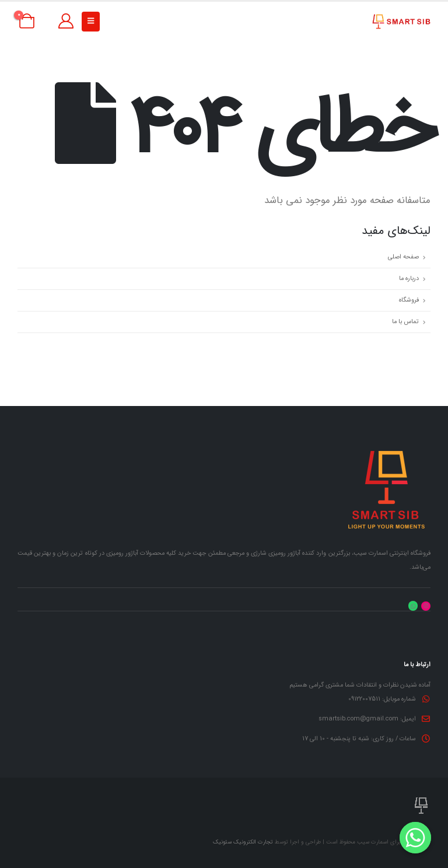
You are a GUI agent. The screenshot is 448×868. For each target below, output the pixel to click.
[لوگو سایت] (401, 22)
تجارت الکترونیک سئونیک (243, 842)
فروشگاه (409, 300)
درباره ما (409, 279)
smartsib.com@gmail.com (358, 719)
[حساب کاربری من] (66, 22)
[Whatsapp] (415, 838)
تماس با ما (405, 322)
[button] (91, 22)
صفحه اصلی (403, 257)
